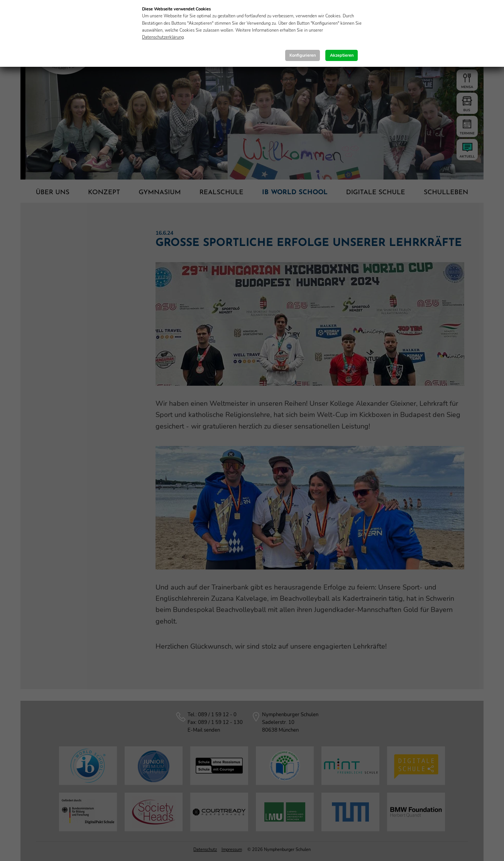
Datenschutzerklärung (163, 37)
